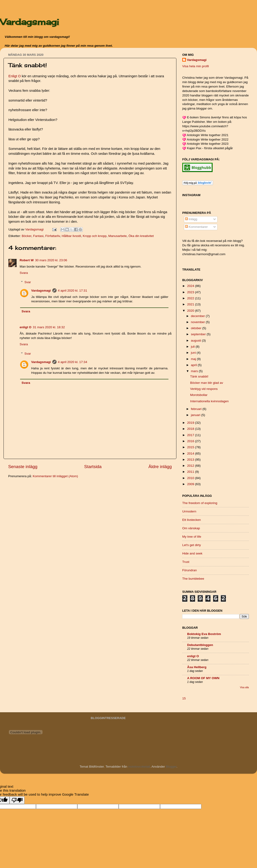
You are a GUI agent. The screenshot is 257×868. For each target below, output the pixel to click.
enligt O (25, 327)
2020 (191, 311)
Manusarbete (118, 236)
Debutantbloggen (200, 645)
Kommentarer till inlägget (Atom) (55, 476)
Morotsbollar (199, 395)
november (198, 322)
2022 (191, 298)
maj (194, 359)
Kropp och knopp (95, 236)
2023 (191, 292)
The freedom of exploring (200, 503)
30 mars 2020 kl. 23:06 (51, 260)
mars (195, 371)
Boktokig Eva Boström (204, 634)
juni (194, 353)
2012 (191, 466)
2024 (191, 286)
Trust (186, 562)
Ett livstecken (192, 520)
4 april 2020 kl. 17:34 (73, 362)
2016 (191, 441)
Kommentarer (196, 227)
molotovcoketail (139, 767)
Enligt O (15, 76)
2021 (191, 304)
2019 (191, 423)
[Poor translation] (17, 800)
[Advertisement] (43, 515)
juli (193, 347)
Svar (28, 282)
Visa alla (244, 687)
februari (197, 409)
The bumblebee (193, 579)
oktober (197, 328)
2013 (191, 460)
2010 (191, 478)
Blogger (171, 767)
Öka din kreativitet (141, 236)
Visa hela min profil (196, 66)
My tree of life (192, 537)
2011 (191, 472)
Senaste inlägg (23, 467)
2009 (191, 484)
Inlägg (191, 219)
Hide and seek (192, 553)
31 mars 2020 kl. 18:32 (49, 327)
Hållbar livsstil (71, 236)
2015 (191, 447)
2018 (191, 429)
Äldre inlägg (160, 467)
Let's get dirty (192, 545)
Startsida (93, 467)
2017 (191, 435)
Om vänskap (191, 528)
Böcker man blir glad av (207, 383)
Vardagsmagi (29, 22)
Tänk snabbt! (199, 376)
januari (196, 415)
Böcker (27, 236)
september (199, 334)
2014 (191, 453)
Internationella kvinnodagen (209, 401)
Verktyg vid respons (204, 389)
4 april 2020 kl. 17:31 (73, 291)
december (198, 316)
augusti (196, 340)
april (194, 365)
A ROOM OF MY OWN (203, 678)
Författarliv (53, 236)
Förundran (189, 570)
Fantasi (38, 236)
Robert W (27, 260)
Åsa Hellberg (197, 667)
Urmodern (189, 511)
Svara (24, 273)
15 (184, 698)
